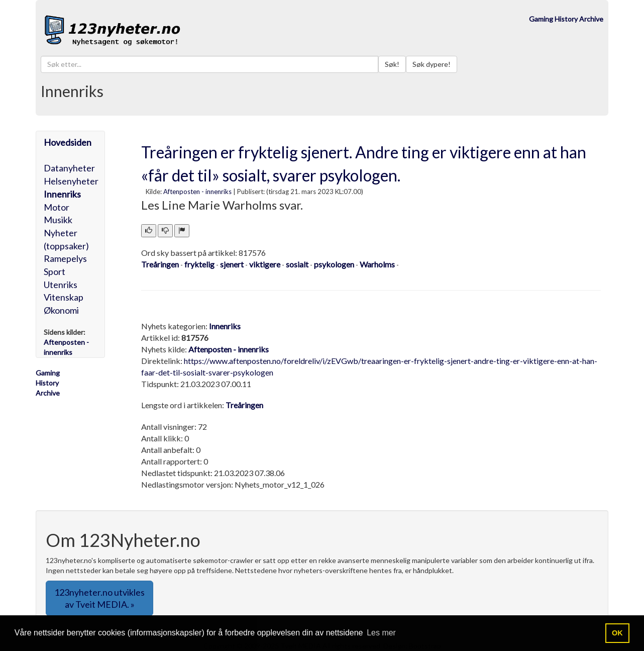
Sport (55, 271)
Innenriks (62, 194)
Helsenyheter (71, 181)
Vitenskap (64, 297)
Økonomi (61, 310)
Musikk (58, 220)
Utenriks (61, 285)
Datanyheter (69, 168)
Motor (57, 207)
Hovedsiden (68, 142)
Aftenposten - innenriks (197, 192)
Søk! (392, 64)
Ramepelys (65, 258)
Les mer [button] (381, 633)
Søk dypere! (432, 64)
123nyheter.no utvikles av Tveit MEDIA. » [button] (99, 598)
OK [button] (617, 633)
